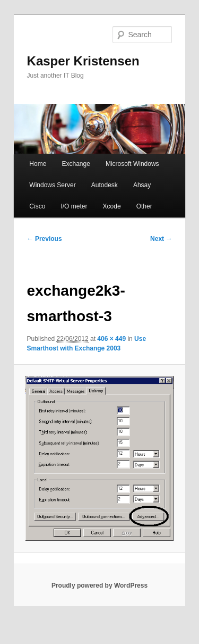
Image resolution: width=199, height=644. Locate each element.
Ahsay (142, 185)
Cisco (37, 206)
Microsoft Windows (132, 164)
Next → (161, 239)
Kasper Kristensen (83, 61)
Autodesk (105, 185)
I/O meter (74, 206)
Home (38, 164)
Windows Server (52, 185)
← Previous (45, 239)
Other (144, 206)
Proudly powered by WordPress (99, 586)
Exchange (76, 164)
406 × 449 (111, 339)
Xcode (112, 206)
